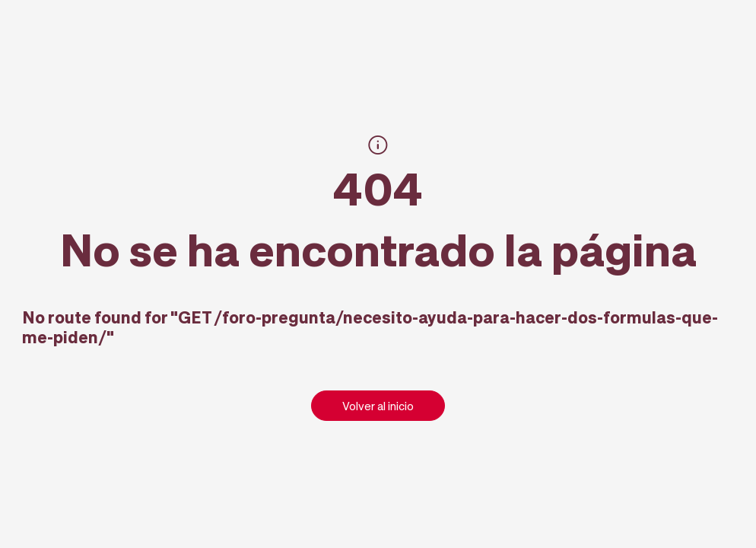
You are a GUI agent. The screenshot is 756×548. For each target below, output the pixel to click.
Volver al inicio (378, 406)
